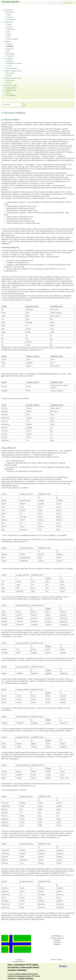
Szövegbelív (11, 95)
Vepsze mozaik (10, 2)
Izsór (57, 963)
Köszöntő (10, 12)
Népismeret (9, 22)
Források (10, 17)
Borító (9, 93)
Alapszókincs (11, 88)
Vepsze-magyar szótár (13, 71)
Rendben (63, 968)
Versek (9, 66)
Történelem (11, 29)
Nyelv (9, 37)
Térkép (9, 24)
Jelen (9, 32)
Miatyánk (10, 61)
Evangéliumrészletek (14, 63)
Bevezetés (9, 10)
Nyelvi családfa (12, 39)
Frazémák (10, 56)
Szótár (9, 76)
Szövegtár (8, 59)
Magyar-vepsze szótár (13, 78)
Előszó (9, 15)
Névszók (10, 49)
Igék (8, 51)
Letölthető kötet (10, 90)
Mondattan (10, 54)
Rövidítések (11, 19)
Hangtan (10, 44)
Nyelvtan (8, 41)
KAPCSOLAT (57, 936)
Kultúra (9, 34)
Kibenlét (10, 27)
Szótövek (10, 46)
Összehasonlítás (11, 85)
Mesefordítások (12, 68)
